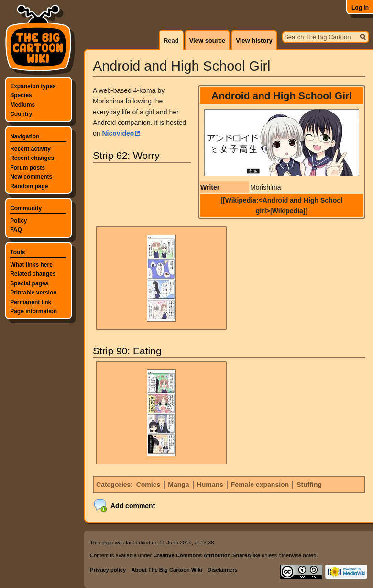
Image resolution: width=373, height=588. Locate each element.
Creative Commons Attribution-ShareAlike (206, 555)
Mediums (22, 105)
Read (171, 40)
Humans (210, 485)
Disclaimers (223, 570)
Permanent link (31, 302)
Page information (33, 311)
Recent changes (32, 158)
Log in (360, 8)
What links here (31, 265)
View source (208, 40)
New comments (31, 177)
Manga (178, 485)
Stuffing (309, 485)
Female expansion (260, 485)
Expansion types (33, 86)
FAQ (16, 230)
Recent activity (30, 149)
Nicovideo (118, 133)
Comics (148, 485)
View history (254, 40)
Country (21, 114)
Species (21, 95)
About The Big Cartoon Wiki (166, 570)
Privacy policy (108, 570)
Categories (113, 485)
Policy (18, 221)
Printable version (33, 293)
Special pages (29, 283)
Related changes (33, 274)
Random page (29, 186)
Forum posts (27, 168)
